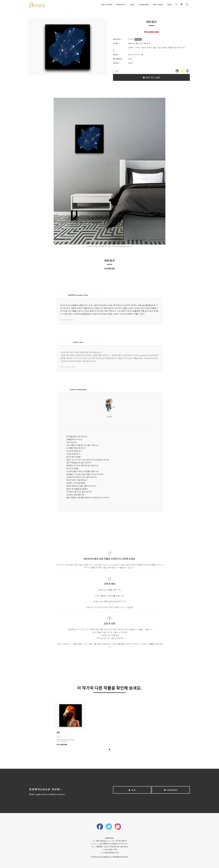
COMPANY (144, 4)
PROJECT (121, 4)
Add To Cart (151, 77)
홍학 (58, 732)
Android (171, 790)
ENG (170, 4)
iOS (132, 790)
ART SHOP (107, 4)
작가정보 (138, 39)
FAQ (132, 4)
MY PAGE (158, 4)
